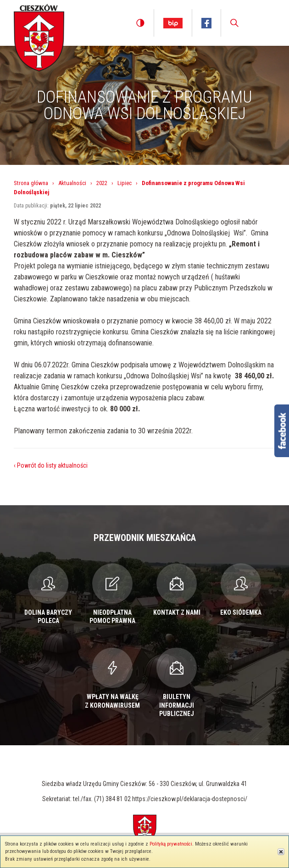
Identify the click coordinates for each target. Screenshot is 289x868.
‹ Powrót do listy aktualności (51, 465)
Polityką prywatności (171, 844)
